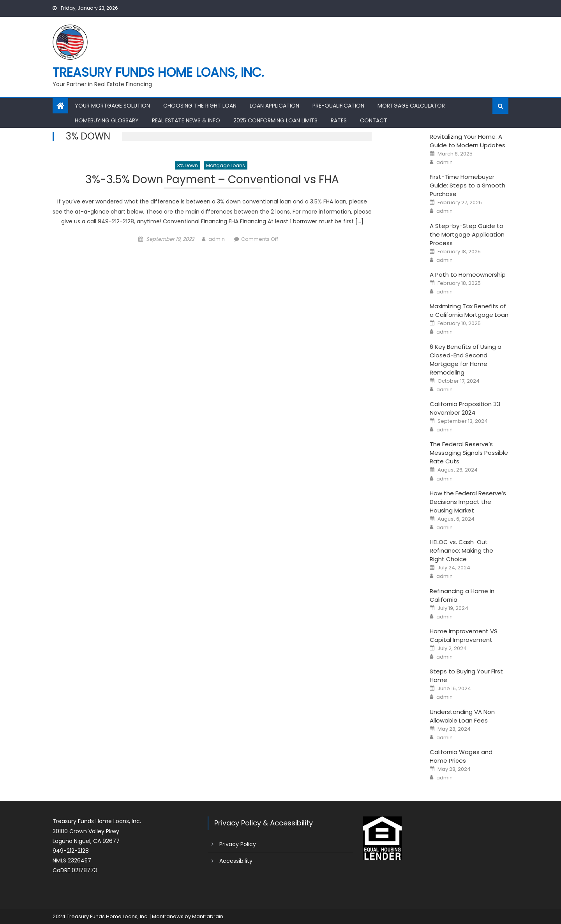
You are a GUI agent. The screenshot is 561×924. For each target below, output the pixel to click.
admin (217, 239)
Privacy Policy (238, 844)
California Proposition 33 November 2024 (465, 408)
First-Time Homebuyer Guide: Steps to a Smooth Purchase (467, 185)
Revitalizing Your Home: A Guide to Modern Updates (467, 141)
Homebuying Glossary (107, 120)
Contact (374, 120)
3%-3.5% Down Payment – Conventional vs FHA (212, 181)
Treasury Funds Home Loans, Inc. (158, 72)
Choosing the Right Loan (200, 106)
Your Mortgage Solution (112, 106)
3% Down (188, 165)
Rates (339, 120)
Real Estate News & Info (186, 120)
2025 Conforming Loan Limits (275, 120)
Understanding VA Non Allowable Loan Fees (462, 716)
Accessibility (236, 861)
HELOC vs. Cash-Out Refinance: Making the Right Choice (461, 550)
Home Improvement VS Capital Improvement (464, 635)
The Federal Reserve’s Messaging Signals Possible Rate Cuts (469, 453)
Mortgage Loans (226, 165)
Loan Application (274, 106)
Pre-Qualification (338, 106)
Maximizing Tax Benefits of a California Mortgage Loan (469, 310)
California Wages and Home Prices (461, 756)
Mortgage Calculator (411, 106)
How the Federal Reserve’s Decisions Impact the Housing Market (468, 502)
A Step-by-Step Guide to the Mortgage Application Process (467, 234)
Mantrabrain (208, 916)
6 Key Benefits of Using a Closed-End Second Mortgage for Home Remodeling (466, 360)
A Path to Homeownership (468, 275)
